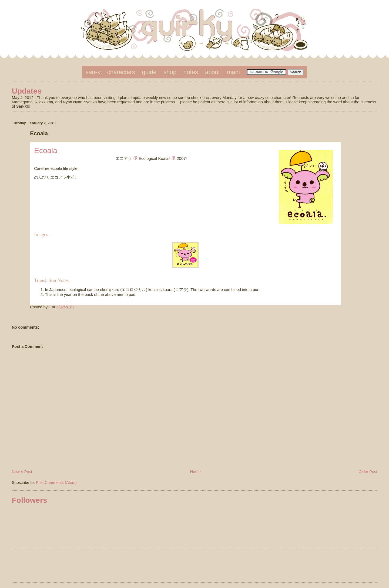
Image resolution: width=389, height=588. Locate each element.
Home (195, 472)
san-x (93, 72)
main (233, 72)
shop (170, 72)
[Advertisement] (194, 567)
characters (121, 72)
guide (149, 72)
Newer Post (22, 472)
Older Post (368, 472)
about (212, 72)
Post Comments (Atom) (56, 483)
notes (191, 72)
